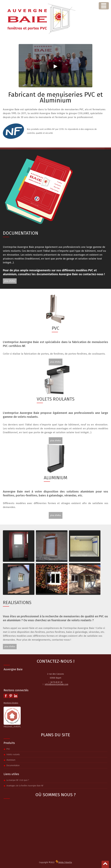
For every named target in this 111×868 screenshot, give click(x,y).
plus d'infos (10, 281)
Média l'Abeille (64, 862)
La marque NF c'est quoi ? (18, 780)
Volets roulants (13, 755)
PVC (8, 749)
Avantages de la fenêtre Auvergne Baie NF (25, 786)
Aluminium (11, 760)
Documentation (13, 765)
